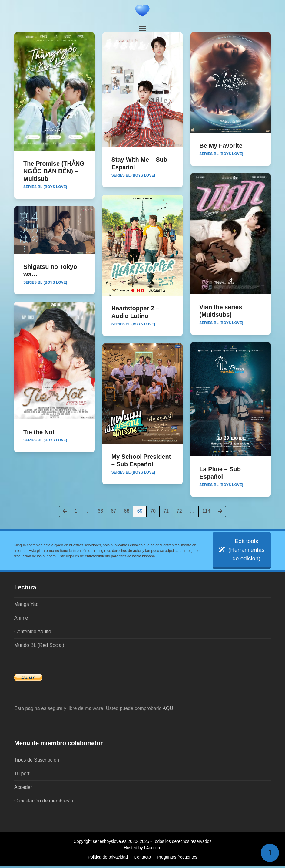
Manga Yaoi (27, 606)
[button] (142, 28)
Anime (21, 619)
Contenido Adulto (33, 633)
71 (168, 511)
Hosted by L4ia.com (143, 849)
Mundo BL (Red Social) (39, 647)
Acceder (23, 789)
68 (128, 511)
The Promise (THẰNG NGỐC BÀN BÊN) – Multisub (54, 171)
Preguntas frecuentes (177, 859)
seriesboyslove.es (109, 843)
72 (181, 511)
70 (155, 511)
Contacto (142, 859)
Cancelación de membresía (44, 802)
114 (208, 511)
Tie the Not (39, 432)
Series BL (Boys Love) (45, 187)
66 (102, 511)
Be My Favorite (221, 146)
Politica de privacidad (108, 859)
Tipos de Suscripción (37, 761)
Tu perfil (23, 775)
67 (115, 511)
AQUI (169, 710)
